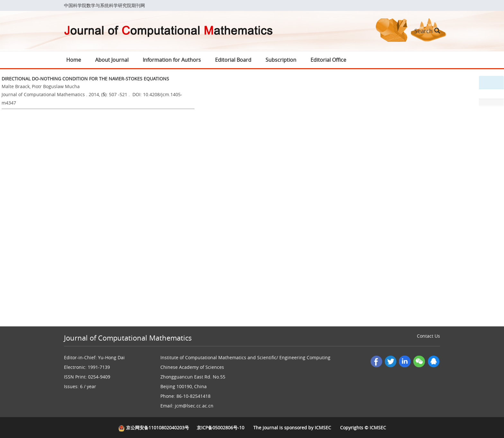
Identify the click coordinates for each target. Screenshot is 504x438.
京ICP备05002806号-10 (221, 428)
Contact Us (428, 336)
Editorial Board (233, 60)
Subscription (281, 60)
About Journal (112, 60)
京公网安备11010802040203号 (154, 428)
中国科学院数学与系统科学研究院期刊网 (104, 5)
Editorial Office (328, 60)
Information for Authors (172, 60)
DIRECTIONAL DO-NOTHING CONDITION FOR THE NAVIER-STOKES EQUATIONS (85, 79)
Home (74, 60)
